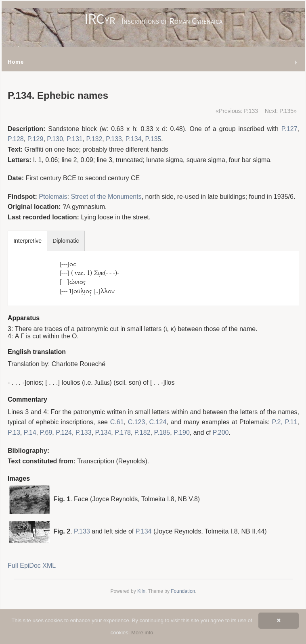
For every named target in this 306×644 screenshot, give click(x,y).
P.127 (289, 129)
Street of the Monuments (106, 197)
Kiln (141, 591)
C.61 (117, 422)
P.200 (221, 432)
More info (142, 633)
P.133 (114, 139)
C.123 (137, 422)
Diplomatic (66, 241)
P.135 (153, 139)
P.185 (162, 432)
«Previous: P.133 (237, 111)
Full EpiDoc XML (32, 566)
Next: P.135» (281, 111)
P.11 (291, 422)
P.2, (277, 422)
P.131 (75, 139)
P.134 (134, 139)
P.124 (64, 432)
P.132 (94, 139)
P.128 (16, 139)
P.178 (123, 432)
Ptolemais (53, 197)
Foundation (183, 591)
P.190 (182, 432)
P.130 (55, 139)
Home (16, 62)
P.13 (14, 432)
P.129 (36, 139)
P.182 (143, 432)
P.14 (30, 432)
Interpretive (27, 241)
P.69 (46, 432)
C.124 (158, 422)
